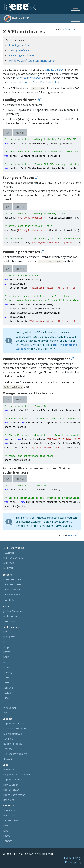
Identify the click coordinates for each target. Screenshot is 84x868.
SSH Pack (8, 563)
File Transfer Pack (13, 558)
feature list (71, 29)
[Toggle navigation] (75, 7)
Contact (7, 841)
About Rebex (11, 810)
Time (6, 698)
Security (8, 672)
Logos (7, 836)
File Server (9, 637)
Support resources (14, 724)
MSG (6, 662)
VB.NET (20, 133)
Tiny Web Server (12, 595)
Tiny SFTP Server (12, 584)
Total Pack (9, 553)
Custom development (15, 754)
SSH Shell (9, 688)
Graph (7, 647)
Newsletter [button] (9, 759)
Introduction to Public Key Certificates (36, 82)
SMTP (6, 683)
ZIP (5, 713)
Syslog (7, 693)
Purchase (9, 770)
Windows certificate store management (33, 61)
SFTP (6, 678)
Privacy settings (72, 858)
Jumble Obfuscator (14, 611)
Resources (9, 816)
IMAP (6, 657)
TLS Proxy (9, 600)
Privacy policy (73, 862)
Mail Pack (8, 568)
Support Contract (13, 780)
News (6, 826)
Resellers (9, 800)
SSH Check (9, 621)
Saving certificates (20, 50)
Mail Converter (11, 616)
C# (8, 133)
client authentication (29, 78)
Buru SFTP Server (13, 579)
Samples (8, 739)
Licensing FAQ (11, 790)
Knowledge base (13, 734)
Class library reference (16, 729)
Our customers (12, 821)
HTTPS (7, 652)
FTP (5, 642)
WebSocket (10, 708)
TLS (5, 703)
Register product (13, 744)
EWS (6, 632)
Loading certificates (21, 45)
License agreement (14, 795)
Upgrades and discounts (17, 775)
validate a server (55, 70)
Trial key (8, 749)
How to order (11, 785)
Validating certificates (22, 55)
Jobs (6, 831)
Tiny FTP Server (12, 590)
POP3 (6, 667)
